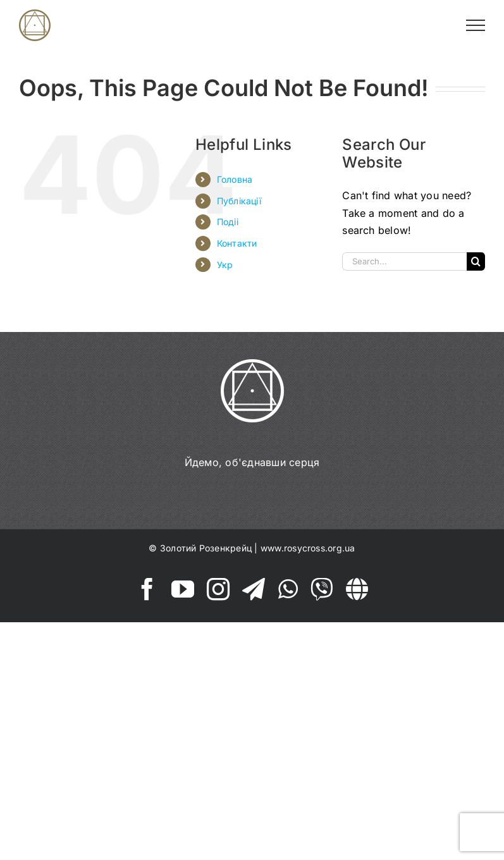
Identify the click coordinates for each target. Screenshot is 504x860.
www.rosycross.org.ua (308, 548)
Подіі (228, 222)
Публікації (239, 201)
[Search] (476, 261)
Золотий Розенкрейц (206, 548)
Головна (235, 179)
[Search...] (404, 261)
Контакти (237, 243)
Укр (225, 265)
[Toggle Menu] (476, 25)
